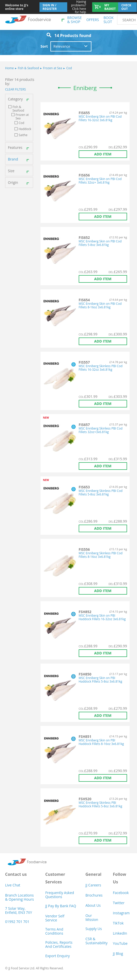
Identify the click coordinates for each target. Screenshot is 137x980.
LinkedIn (120, 933)
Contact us (16, 874)
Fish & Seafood (27, 68)
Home (9, 68)
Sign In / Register (50, 7)
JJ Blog (118, 954)
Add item (103, 154)
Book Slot (108, 20)
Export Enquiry (58, 956)
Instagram (121, 913)
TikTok (118, 923)
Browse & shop (74, 20)
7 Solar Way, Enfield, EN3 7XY (19, 910)
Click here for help (77, 7)
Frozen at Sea (51, 68)
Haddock (25, 129)
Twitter (119, 903)
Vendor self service (55, 918)
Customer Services (55, 878)
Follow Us (119, 878)
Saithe (23, 135)
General (93, 874)
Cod (68, 68)
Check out (126, 7)
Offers (93, 20)
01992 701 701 (17, 922)
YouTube (120, 943)
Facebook (121, 893)
